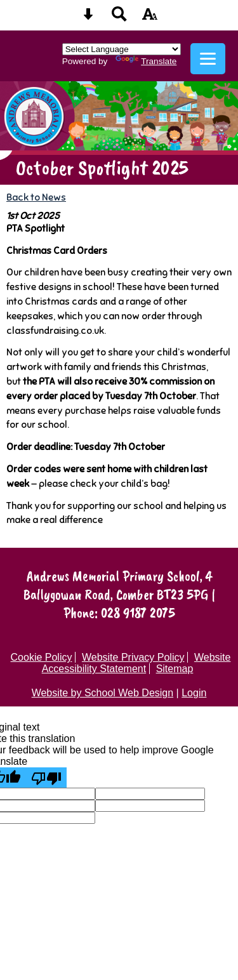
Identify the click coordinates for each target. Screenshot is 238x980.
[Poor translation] (46, 778)
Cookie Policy (42, 657)
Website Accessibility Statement (136, 663)
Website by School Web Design (103, 693)
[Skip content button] (88, 18)
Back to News (36, 197)
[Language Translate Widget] (122, 49)
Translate (146, 61)
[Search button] (119, 18)
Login (194, 693)
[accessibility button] (150, 18)
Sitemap (175, 669)
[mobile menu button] (208, 59)
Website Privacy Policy (133, 657)
